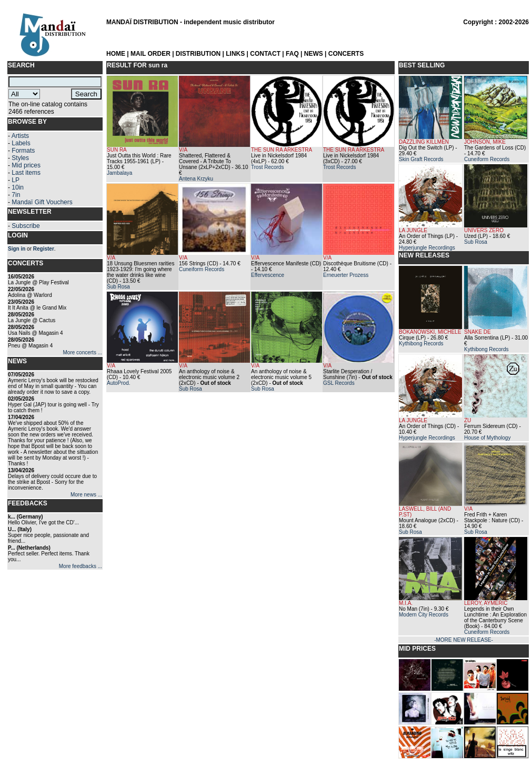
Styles (20, 158)
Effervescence (268, 275)
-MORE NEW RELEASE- (464, 640)
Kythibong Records (421, 344)
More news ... (86, 495)
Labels (21, 143)
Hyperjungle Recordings (427, 248)
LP (16, 180)
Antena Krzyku (196, 179)
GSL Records (339, 383)
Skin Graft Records (421, 159)
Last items (26, 173)
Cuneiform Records (202, 269)
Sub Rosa (118, 287)
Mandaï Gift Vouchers (42, 202)
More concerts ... (83, 352)
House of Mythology (487, 438)
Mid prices (26, 165)
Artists (20, 136)
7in (16, 195)
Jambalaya (119, 173)
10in (18, 187)
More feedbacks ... (81, 566)
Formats (23, 151)
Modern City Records (424, 615)
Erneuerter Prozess (346, 275)
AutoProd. (118, 383)
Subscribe (26, 226)
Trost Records (267, 167)
